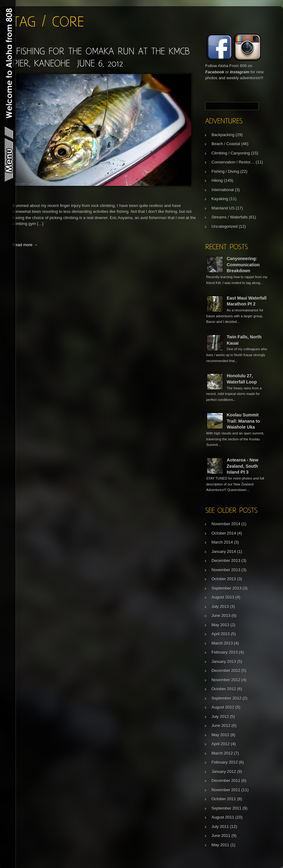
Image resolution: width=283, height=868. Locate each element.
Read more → (25, 245)
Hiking (217, 180)
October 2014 (224, 533)
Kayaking (220, 199)
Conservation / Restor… (233, 162)
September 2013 (226, 588)
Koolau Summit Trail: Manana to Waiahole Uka (243, 421)
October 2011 (224, 799)
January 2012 (224, 772)
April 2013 (221, 634)
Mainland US (223, 208)
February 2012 (225, 762)
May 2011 (220, 845)
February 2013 (225, 652)
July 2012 (220, 716)
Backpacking (223, 135)
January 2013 (224, 661)
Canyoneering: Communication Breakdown (243, 265)
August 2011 (223, 817)
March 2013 (222, 643)
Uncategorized (225, 226)
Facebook (215, 72)
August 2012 (223, 707)
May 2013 (220, 625)
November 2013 (226, 570)
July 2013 (220, 606)
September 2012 (226, 698)
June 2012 (221, 726)
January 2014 (224, 551)
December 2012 (226, 671)
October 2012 (224, 689)
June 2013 (221, 615)
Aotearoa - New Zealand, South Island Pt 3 (243, 466)
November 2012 (226, 680)
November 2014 (226, 524)
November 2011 (226, 790)
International (223, 190)
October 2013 (224, 579)
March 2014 (222, 542)
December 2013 (226, 560)
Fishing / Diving (225, 171)
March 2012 (222, 753)
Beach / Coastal (226, 144)
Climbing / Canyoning (231, 153)
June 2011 (221, 836)
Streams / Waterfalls (230, 217)
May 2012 (220, 735)
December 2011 (226, 781)
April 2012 (221, 744)
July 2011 (220, 827)
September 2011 (226, 808)
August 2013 (223, 597)
